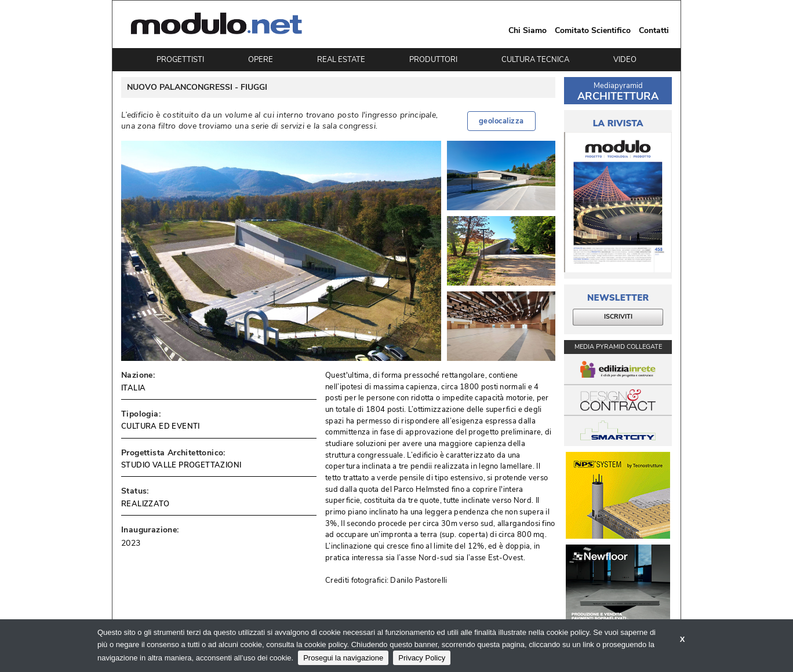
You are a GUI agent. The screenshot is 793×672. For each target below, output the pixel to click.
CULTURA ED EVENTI (161, 426)
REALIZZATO (145, 504)
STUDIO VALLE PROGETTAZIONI (181, 465)
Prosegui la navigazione (343, 658)
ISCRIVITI (618, 317)
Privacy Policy (422, 658)
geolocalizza (501, 121)
